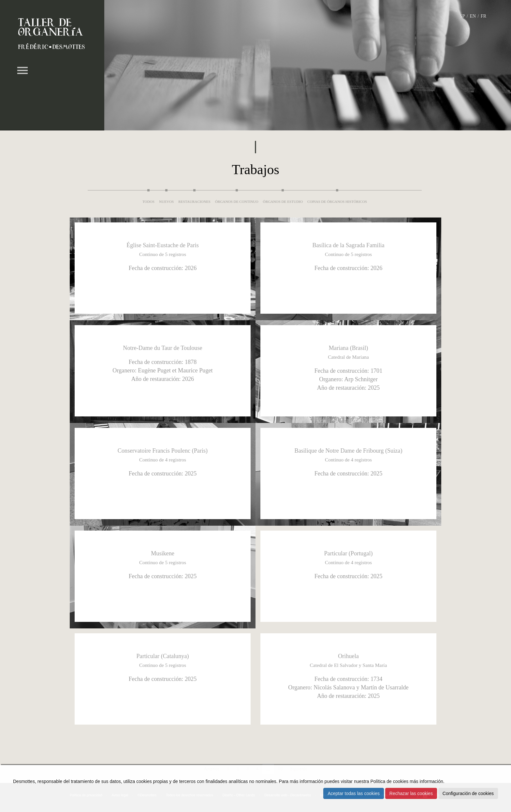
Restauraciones (194, 202)
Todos (148, 202)
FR (483, 16)
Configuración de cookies (468, 793)
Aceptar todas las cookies (354, 793)
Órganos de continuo (237, 202)
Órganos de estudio (283, 202)
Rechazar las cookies (411, 793)
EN (473, 16)
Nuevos (166, 202)
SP (462, 16)
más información (426, 781)
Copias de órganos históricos (337, 202)
